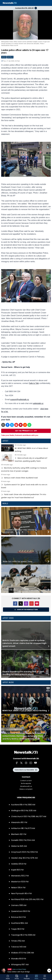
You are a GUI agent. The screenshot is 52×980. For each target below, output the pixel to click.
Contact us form (26, 781)
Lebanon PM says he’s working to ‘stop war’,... (19, 590)
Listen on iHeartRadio (26, 971)
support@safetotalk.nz (20, 399)
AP (2, 61)
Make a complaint (26, 789)
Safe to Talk (34, 383)
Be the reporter (26, 783)
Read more (26, 449)
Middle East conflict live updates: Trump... (18, 562)
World (5, 504)
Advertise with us (26, 786)
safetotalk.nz (38, 403)
